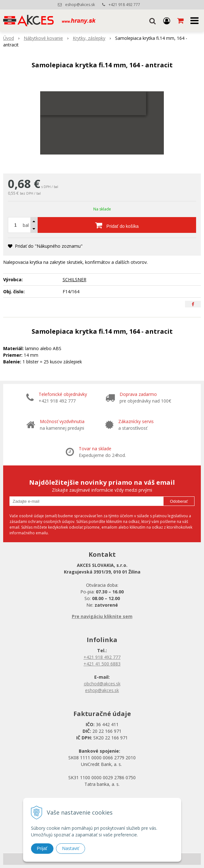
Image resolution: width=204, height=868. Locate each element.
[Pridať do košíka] (117, 225)
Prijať (42, 848)
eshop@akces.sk (80, 5)
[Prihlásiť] (167, 21)
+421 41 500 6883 (102, 664)
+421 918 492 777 (124, 5)
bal (26, 225)
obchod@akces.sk (102, 684)
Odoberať (179, 501)
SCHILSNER (74, 279)
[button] (152, 21)
